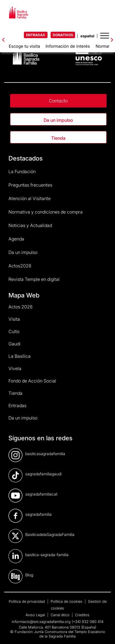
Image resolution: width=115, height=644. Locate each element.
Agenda (16, 239)
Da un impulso (58, 120)
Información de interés (68, 46)
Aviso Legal (36, 615)
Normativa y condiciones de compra (46, 212)
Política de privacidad (27, 601)
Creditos (82, 615)
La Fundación (22, 171)
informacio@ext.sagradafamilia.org (41, 622)
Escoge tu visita (24, 46)
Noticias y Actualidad (30, 225)
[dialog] (104, 633)
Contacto (58, 101)
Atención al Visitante (30, 198)
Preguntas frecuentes (30, 185)
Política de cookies (67, 601)
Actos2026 (20, 266)
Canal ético (61, 615)
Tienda (58, 138)
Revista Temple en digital (34, 279)
